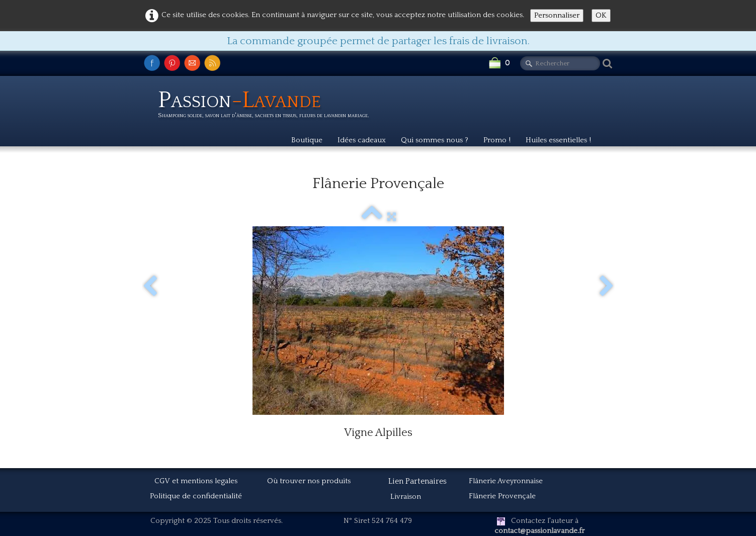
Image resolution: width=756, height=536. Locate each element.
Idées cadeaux (362, 140)
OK (601, 15)
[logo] (267, 106)
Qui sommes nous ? (435, 140)
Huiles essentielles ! (558, 140)
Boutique (307, 140)
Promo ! (497, 140)
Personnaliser (557, 15)
